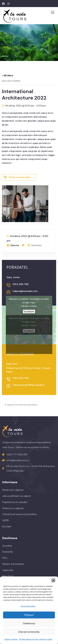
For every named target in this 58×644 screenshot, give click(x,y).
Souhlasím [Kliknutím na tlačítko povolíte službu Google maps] (29, 312)
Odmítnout (29, 623)
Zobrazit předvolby (29, 632)
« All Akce (7, 75)
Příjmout (29, 615)
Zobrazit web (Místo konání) (29, 385)
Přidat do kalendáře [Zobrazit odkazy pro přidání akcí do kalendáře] (20, 177)
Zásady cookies (11, 639)
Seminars (36, 245)
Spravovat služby (28, 606)
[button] (53, 580)
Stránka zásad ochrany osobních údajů (36, 639)
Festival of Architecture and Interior (22, 405)
